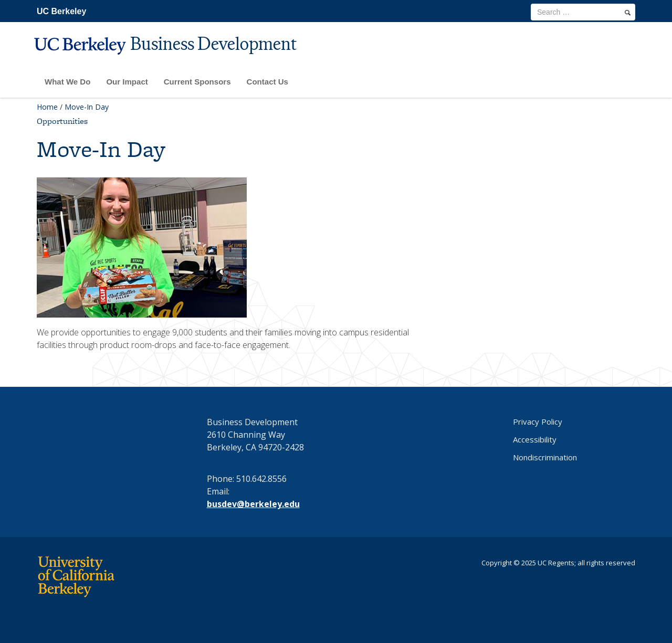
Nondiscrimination (545, 457)
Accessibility (535, 439)
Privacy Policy (538, 421)
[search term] (583, 12)
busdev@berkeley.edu (253, 504)
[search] (628, 13)
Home (47, 107)
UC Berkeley (61, 11)
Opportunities (62, 121)
